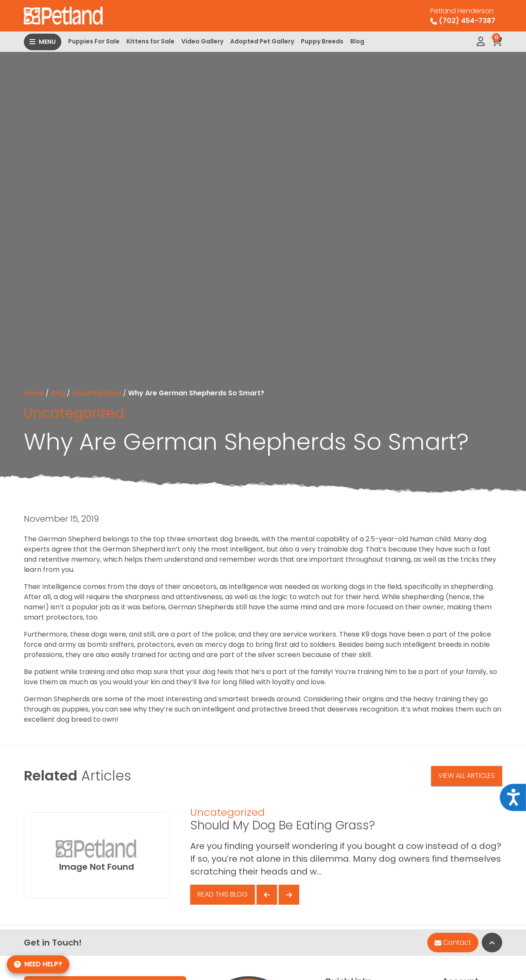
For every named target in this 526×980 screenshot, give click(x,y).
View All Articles (467, 776)
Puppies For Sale (94, 41)
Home (34, 393)
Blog (357, 41)
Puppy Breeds (322, 41)
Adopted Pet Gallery (262, 41)
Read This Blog (223, 894)
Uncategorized (97, 393)
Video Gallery (202, 41)
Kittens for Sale (150, 41)
